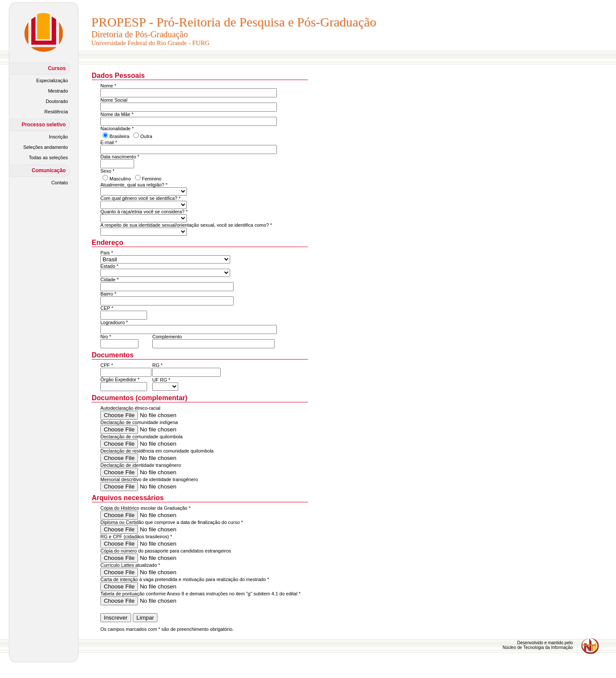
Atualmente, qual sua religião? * (134, 185)
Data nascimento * (120, 157)
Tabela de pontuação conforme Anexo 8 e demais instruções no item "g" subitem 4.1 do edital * (201, 594)
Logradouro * (114, 322)
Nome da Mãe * (117, 114)
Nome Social (114, 100)
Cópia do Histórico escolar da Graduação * (146, 508)
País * (107, 253)
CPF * (107, 365)
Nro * (106, 337)
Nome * (108, 86)
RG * (157, 365)
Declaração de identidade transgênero (141, 465)
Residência (56, 112)
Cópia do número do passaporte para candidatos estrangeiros (166, 551)
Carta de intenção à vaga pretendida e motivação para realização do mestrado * (185, 579)
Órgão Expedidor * (120, 379)
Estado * (109, 266)
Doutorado (57, 101)
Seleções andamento (46, 147)
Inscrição (58, 137)
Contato (59, 183)
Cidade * (109, 280)
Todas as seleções (49, 157)
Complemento (167, 337)
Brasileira (119, 136)
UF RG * (161, 380)
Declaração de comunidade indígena (139, 422)
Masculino (120, 179)
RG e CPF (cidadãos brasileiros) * (136, 537)
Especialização (52, 80)
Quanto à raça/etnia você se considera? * (144, 212)
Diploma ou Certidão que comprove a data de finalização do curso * (172, 522)
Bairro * (108, 294)
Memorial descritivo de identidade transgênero (149, 479)
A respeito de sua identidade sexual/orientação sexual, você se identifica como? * (186, 225)
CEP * (107, 308)
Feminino (152, 179)
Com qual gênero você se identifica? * (140, 198)
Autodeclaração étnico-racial (130, 408)
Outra (146, 136)
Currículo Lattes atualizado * (130, 565)
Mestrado (58, 91)
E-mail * (109, 142)
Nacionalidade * (117, 129)
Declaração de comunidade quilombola (141, 437)
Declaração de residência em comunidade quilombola (157, 451)
